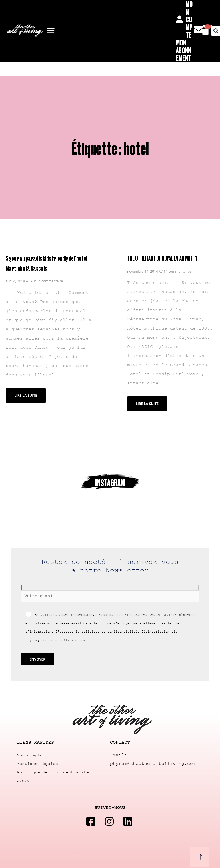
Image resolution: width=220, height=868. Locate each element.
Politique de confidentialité (53, 772)
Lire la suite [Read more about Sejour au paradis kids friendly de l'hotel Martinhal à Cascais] (26, 395)
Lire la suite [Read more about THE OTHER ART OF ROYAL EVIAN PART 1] (147, 404)
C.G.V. (25, 781)
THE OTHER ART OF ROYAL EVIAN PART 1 (162, 258)
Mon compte (30, 755)
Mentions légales (37, 764)
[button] (50, 31)
